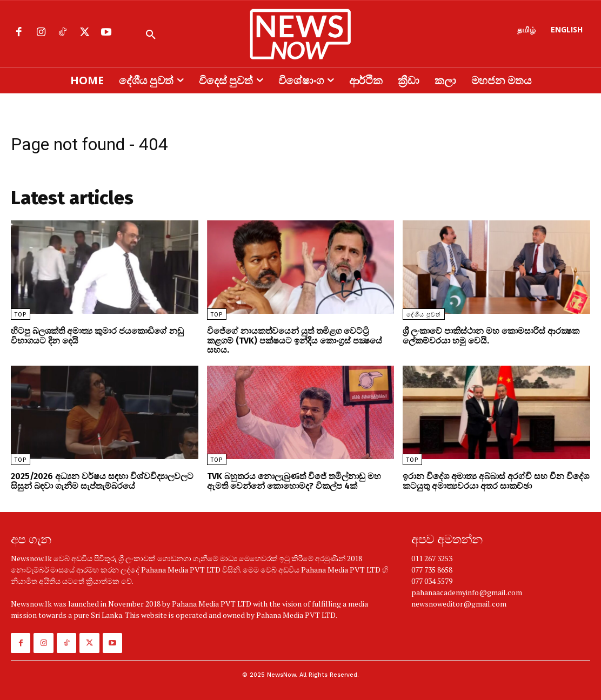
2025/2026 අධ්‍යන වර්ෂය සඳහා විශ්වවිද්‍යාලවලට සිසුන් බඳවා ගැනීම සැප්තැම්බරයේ (102, 481)
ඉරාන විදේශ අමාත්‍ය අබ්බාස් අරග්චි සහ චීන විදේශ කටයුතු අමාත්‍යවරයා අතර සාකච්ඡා (496, 481)
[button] (151, 35)
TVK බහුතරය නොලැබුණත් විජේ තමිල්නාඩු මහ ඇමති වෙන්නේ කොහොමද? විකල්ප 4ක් (294, 481)
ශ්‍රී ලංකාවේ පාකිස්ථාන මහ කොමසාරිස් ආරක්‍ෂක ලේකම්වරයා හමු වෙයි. (491, 336)
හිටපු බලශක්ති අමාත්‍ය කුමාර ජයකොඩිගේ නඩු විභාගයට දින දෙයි (97, 336)
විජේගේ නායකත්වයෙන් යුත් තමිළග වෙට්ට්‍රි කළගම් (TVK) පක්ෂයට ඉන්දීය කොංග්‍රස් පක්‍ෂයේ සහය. (295, 340)
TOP (21, 315)
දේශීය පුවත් (424, 315)
